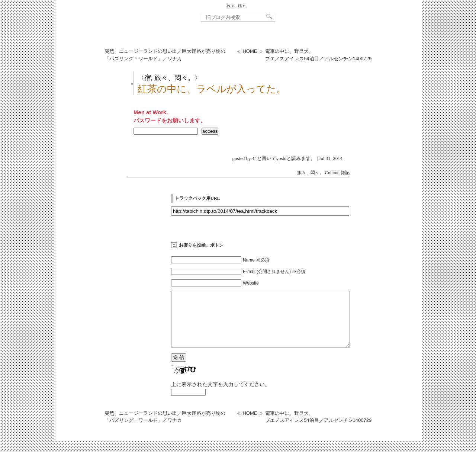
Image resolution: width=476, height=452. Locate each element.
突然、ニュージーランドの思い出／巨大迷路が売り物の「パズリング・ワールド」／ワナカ (165, 55)
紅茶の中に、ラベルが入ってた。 (212, 89)
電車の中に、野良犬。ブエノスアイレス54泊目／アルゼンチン (318, 55)
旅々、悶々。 (311, 173)
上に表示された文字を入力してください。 (221, 395)
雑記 (345, 173)
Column (332, 173)
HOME (250, 51)
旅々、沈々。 (238, 6)
